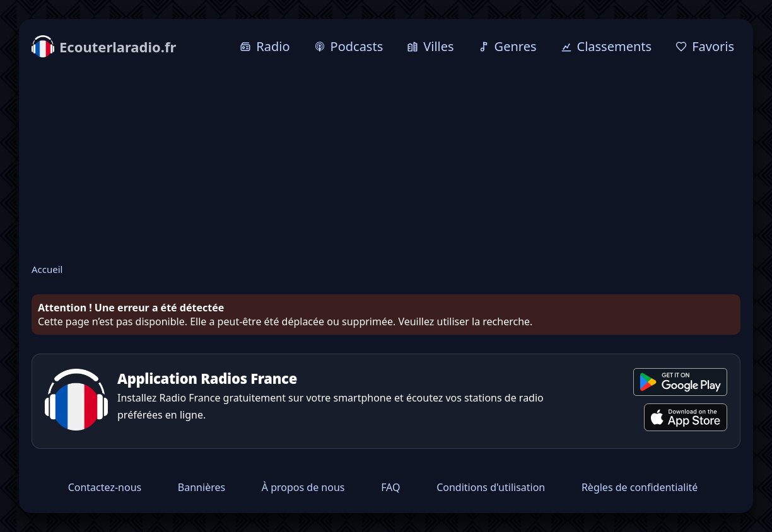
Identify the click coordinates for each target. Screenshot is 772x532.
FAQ (390, 487)
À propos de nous (303, 487)
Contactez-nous (105, 487)
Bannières (202, 487)
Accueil (47, 269)
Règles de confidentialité (640, 487)
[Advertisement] (386, 162)
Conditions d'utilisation (491, 487)
